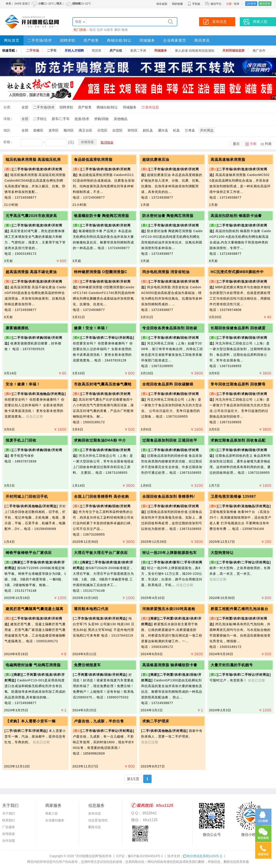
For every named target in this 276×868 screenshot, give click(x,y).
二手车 (52, 50)
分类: (7, 107)
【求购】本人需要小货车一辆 (31, 721)
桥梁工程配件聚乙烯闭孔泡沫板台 (239, 609)
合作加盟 (9, 841)
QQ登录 (251, 4)
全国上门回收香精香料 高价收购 (101, 497)
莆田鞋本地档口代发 (91, 609)
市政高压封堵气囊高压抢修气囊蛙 (103, 384)
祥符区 (133, 130)
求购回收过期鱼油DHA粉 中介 (100, 440)
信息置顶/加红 (98, 820)
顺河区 (69, 130)
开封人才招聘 (74, 50)
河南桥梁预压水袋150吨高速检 (169, 609)
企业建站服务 (55, 820)
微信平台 (216, 4)
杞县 (176, 130)
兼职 (117, 30)
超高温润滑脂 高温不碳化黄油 (31, 272)
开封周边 (207, 130)
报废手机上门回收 (21, 440)
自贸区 (118, 130)
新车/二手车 (61, 119)
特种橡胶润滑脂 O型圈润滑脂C (101, 272)
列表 (268, 144)
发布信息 (152, 107)
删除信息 (95, 827)
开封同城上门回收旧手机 (27, 497)
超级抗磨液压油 (156, 160)
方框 (253, 144)
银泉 (125, 30)
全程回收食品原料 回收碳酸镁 (168, 384)
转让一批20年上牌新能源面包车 (170, 553)
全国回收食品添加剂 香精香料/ (169, 497)
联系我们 (9, 820)
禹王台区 (86, 130)
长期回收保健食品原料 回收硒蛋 (238, 328)
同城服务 (147, 40)
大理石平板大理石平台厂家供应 (101, 553)
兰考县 (190, 130)
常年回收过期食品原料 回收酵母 (238, 384)
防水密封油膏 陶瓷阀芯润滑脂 (168, 216)
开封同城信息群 (233, 50)
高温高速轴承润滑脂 (228, 160)
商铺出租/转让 (119, 40)
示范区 (102, 130)
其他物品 (121, 119)
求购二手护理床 (156, 721)
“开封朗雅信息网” (87, 856)
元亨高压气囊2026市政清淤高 (31, 216)
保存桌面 (162, 4)
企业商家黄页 (175, 40)
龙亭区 (54, 130)
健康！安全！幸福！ (91, 328)
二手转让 (40, 119)
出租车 (109, 30)
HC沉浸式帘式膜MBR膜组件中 (237, 272)
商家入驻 (52, 813)
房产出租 (116, 50)
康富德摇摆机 (17, 328)
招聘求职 (68, 40)
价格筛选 (87, 142)
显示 (236, 144)
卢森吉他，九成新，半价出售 (99, 721)
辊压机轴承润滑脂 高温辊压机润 (33, 160)
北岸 (100, 30)
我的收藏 (177, 4)
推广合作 (259, 50)
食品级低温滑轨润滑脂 (93, 160)
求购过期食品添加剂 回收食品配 (238, 440)
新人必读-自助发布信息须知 (195, 50)
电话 (93, 30)
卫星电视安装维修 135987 (233, 497)
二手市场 (33, 50)
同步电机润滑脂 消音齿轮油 (166, 272)
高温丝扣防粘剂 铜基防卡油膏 (236, 216)
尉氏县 (148, 130)
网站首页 (12, 40)
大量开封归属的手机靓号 (232, 665)
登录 (237, 4)
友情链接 (9, 834)
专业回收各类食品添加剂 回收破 (170, 328)
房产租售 (91, 40)
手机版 (194, 4)
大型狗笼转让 (222, 553)
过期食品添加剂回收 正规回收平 (170, 440)
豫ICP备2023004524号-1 (145, 856)
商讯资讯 (202, 40)
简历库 (97, 50)
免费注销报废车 (87, 665)
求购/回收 (101, 119)
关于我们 (9, 813)
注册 (229, 4)
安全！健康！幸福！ (23, 384)
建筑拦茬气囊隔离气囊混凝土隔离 (34, 609)
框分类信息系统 (203, 856)
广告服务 (9, 827)
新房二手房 (138, 50)
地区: (7, 130)
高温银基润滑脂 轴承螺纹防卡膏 (170, 665)
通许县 (163, 130)
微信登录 (265, 4)
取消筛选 (107, 142)
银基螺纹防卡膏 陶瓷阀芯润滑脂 (101, 216)
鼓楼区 (38, 130)
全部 (25, 107)
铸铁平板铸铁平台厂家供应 (29, 553)
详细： (8, 119)
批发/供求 (82, 119)
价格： (8, 142)
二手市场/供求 (40, 40)
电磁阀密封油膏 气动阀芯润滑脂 (33, 665)
